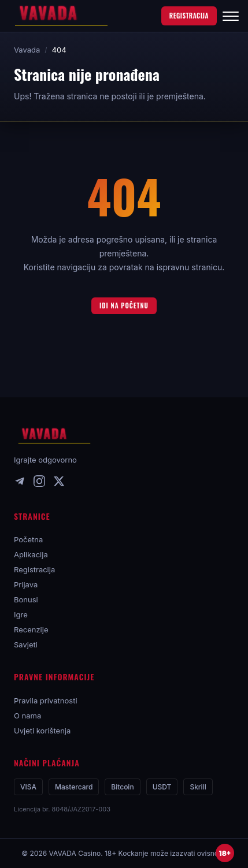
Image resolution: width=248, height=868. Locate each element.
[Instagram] (39, 483)
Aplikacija (31, 554)
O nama (27, 716)
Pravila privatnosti (46, 701)
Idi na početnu (124, 306)
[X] (59, 483)
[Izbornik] (231, 16)
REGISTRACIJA (189, 16)
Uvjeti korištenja (42, 731)
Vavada (27, 50)
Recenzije (31, 629)
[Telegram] (20, 483)
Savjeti (26, 645)
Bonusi (26, 599)
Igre (21, 614)
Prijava (26, 584)
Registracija (34, 569)
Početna (28, 539)
